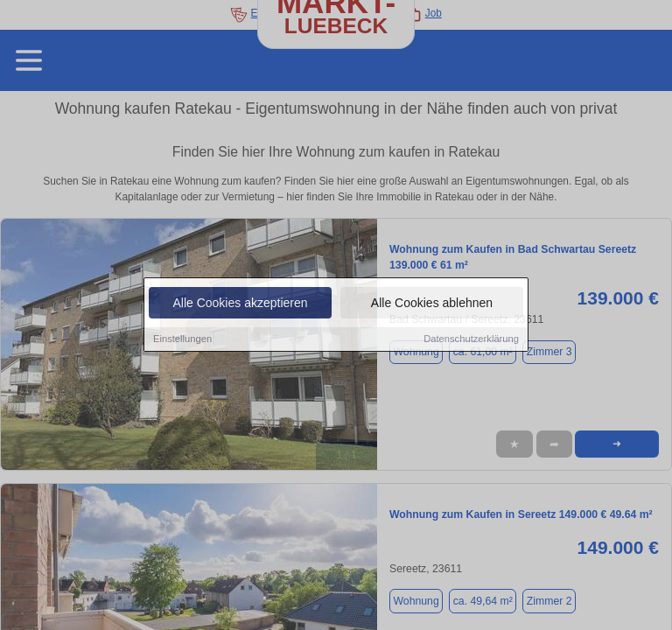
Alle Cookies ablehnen (432, 304)
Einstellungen (182, 339)
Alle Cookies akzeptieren (240, 304)
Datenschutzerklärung (471, 339)
